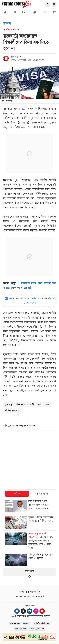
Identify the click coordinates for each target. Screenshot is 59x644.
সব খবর (29, 571)
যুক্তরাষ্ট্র (8, 405)
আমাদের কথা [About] (15, 623)
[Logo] (17, 4)
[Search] (48, 5)
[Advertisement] (30, 461)
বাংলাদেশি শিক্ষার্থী (25, 405)
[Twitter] (23, 611)
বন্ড (48, 405)
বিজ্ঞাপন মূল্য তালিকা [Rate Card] (37, 629)
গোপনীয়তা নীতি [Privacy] (20, 629)
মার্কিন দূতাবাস (12, 411)
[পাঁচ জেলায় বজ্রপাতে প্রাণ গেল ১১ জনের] (29, 560)
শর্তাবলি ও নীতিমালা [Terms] (42, 623)
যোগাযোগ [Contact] (27, 623)
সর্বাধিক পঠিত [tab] (42, 494)
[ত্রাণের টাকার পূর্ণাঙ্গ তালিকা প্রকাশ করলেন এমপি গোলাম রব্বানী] (29, 506)
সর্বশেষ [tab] (17, 494)
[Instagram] (36, 611)
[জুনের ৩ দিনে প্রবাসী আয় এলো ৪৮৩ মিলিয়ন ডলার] (29, 522)
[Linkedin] (30, 611)
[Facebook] (17, 611)
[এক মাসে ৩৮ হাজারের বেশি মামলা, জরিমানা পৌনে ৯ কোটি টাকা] (29, 541)
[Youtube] (42, 611)
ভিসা (40, 405)
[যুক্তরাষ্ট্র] (7, 23)
